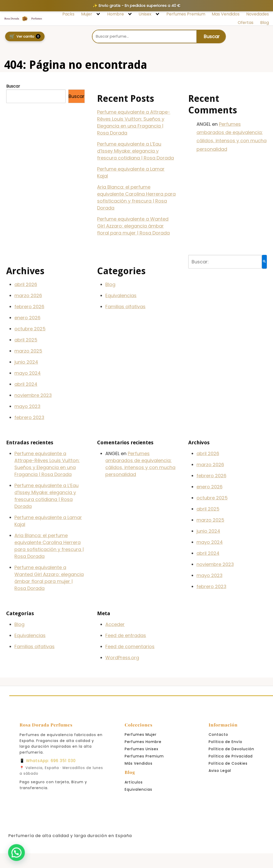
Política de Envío (225, 742)
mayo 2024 (28, 373)
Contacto (218, 735)
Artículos (134, 782)
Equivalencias (121, 295)
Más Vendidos (139, 763)
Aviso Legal (220, 771)
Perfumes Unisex (142, 749)
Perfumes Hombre (143, 742)
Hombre (116, 14)
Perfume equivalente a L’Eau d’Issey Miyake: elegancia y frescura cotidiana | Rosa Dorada (135, 151)
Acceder (115, 624)
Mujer (87, 14)
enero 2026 (27, 318)
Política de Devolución (231, 749)
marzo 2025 (28, 351)
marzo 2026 (28, 295)
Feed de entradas (126, 635)
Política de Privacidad (231, 756)
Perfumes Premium (186, 14)
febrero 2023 (29, 417)
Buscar (13, 86)
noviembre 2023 (33, 395)
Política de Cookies (228, 763)
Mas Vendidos (226, 14)
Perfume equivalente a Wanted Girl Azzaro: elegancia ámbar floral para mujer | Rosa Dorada (133, 226)
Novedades (258, 14)
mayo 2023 (27, 406)
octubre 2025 (30, 329)
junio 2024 (26, 362)
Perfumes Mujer (141, 735)
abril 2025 (26, 340)
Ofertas (246, 23)
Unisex (145, 14)
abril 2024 (26, 384)
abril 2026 (26, 284)
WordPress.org (122, 658)
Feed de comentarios (130, 646)
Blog (265, 23)
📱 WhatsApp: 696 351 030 (48, 761)
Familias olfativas (125, 307)
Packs (68, 14)
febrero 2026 (29, 307)
